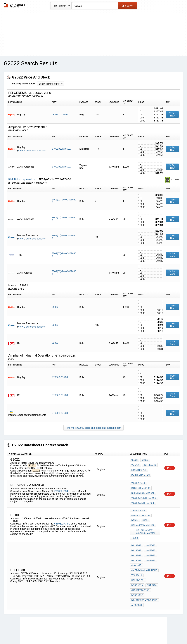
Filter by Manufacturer (24, 84)
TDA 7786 (151, 565)
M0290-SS (136, 549)
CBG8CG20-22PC (60, 114)
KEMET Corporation (23, 179)
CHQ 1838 (136, 553)
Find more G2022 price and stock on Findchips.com (93, 428)
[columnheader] (50, 454)
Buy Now (172, 114)
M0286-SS (136, 541)
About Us (162, 633)
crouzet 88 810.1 (140, 569)
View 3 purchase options (31, 151)
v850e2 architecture (143, 500)
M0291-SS (150, 549)
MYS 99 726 (137, 565)
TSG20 (135, 530)
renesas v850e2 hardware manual (145, 524)
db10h (135, 515)
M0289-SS (150, 545)
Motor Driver (139, 470)
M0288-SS (136, 545)
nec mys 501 (152, 561)
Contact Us (148, 633)
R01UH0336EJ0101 (141, 511)
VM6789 (135, 466)
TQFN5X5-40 (149, 466)
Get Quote (172, 255)
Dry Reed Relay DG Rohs (144, 577)
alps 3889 (137, 582)
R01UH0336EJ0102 (141, 487)
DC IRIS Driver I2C (141, 474)
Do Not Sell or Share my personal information (92, 633)
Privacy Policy (57, 633)
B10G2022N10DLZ (61, 149)
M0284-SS (136, 536)
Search (127, 6)
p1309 (145, 515)
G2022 (55, 307)
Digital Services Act (129, 633)
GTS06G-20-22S (60, 377)
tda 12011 (137, 561)
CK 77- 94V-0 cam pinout (144, 557)
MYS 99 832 (137, 573)
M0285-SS (150, 536)
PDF (170, 468)
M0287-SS (150, 541)
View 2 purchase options (31, 239)
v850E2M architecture (144, 496)
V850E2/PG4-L (62, 489)
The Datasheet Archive (15, 5)
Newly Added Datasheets (34, 633)
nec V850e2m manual (143, 492)
